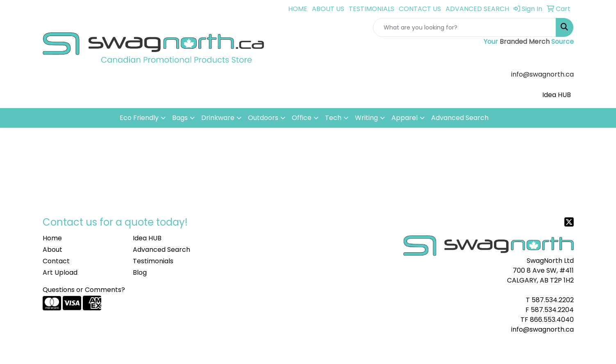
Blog (140, 272)
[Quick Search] (465, 27)
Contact (56, 261)
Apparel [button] (405, 118)
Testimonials (153, 261)
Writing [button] (366, 118)
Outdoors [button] (263, 118)
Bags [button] (180, 118)
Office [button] (302, 118)
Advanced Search (460, 118)
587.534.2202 (553, 300)
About (52, 250)
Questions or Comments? (84, 290)
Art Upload (60, 272)
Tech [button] (333, 118)
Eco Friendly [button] (139, 118)
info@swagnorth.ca (542, 329)
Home (52, 238)
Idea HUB (557, 95)
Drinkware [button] (218, 118)
